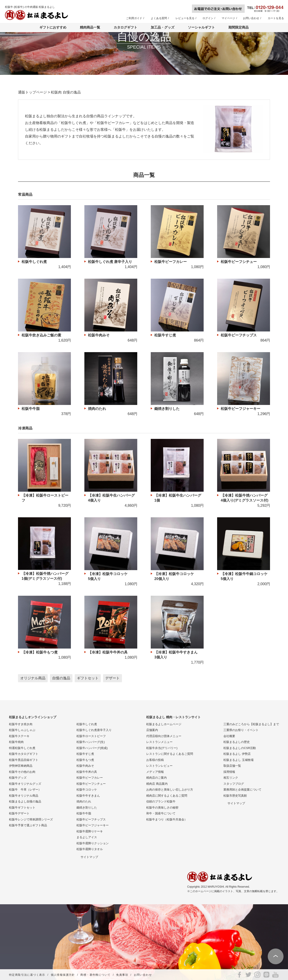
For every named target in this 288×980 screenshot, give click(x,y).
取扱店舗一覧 (232, 766)
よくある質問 (159, 18)
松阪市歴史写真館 (235, 796)
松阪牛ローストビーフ (91, 736)
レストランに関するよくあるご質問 (170, 754)
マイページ (228, 18)
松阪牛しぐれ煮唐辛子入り (94, 730)
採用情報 (229, 772)
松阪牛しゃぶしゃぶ (22, 730)
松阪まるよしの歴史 (237, 742)
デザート (112, 678)
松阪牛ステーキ (19, 736)
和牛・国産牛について (161, 813)
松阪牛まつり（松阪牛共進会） (167, 819)
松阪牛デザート (19, 813)
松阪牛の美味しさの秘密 (162, 808)
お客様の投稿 (155, 760)
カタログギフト (125, 27)
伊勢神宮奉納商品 (21, 766)
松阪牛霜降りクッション (93, 843)
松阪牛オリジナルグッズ (25, 784)
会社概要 (229, 736)
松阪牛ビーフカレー (90, 778)
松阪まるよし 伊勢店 (237, 754)
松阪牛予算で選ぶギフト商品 (28, 825)
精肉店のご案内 (156, 778)
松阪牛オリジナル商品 (24, 796)
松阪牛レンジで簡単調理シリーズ (31, 819)
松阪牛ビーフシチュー (91, 784)
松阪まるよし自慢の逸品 (25, 801)
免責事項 (122, 975)
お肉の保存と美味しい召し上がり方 (170, 790)
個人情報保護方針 (63, 975)
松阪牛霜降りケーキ (90, 831)
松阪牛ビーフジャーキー (93, 825)
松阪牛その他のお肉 (22, 772)
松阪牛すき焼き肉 (21, 724)
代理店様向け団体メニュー (164, 736)
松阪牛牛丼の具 (87, 772)
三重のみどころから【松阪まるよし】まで (251, 724)
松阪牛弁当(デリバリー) (162, 748)
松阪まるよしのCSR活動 (240, 748)
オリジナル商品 (33, 678)
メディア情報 (155, 772)
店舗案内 (152, 730)
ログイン (208, 18)
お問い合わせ (251, 18)
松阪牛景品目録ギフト (24, 760)
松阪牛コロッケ (87, 790)
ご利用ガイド (134, 18)
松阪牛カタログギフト (24, 754)
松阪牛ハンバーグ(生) (91, 742)
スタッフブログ (234, 784)
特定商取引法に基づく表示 (27, 975)
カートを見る (276, 18)
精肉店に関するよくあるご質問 (167, 796)
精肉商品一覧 (90, 27)
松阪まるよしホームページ (164, 724)
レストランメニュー (159, 742)
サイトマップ (89, 857)
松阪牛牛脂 (84, 813)
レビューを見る (185, 18)
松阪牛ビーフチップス (91, 819)
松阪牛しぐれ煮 (87, 724)
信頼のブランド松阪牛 (161, 801)
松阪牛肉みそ (85, 766)
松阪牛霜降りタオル (90, 849)
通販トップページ (32, 92)
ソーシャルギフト (201, 27)
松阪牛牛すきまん (88, 796)
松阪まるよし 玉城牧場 (238, 760)
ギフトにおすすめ (53, 27)
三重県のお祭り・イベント (241, 730)
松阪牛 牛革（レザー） (25, 790)
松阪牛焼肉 (16, 742)
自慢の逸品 (61, 678)
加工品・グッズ (163, 27)
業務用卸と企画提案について (242, 790)
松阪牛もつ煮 (85, 760)
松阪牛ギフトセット (22, 808)
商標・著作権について (95, 975)
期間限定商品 (238, 27)
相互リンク (231, 778)
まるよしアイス (87, 837)
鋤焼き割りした (87, 808)
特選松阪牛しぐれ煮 (22, 748)
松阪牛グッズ (18, 778)
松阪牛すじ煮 (85, 754)
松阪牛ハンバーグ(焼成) (92, 748)
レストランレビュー (159, 766)
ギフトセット (88, 678)
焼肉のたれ (84, 801)
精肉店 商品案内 (157, 784)
